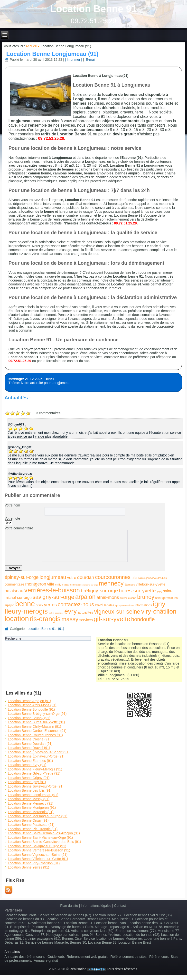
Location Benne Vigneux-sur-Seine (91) (38, 855)
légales (109, 605)
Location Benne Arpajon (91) (29, 701)
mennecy (111, 583)
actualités (85, 612)
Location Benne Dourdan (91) (30, 744)
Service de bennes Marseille (47, 942)
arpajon (85, 597)
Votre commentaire (19, 528)
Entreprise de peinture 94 (50, 931)
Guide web (56, 957)
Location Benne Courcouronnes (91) (35, 735)
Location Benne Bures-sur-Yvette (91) (36, 722)
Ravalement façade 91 (45, 923)
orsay (39, 605)
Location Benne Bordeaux (65, 919)
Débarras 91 (14, 942)
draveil (124, 598)
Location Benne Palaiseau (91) (31, 825)
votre (72, 578)
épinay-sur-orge (22, 577)
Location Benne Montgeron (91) (32, 808)
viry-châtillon (159, 611)
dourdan (86, 577)
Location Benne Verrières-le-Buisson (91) (39, 850)
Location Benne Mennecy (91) (31, 803)
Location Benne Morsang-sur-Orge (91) (37, 816)
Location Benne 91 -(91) (46, 629)
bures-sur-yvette (137, 591)
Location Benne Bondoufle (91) (31, 709)
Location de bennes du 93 (24, 919)
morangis (77, 585)
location (17, 619)
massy (70, 619)
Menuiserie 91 (123, 919)
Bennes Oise (72, 939)
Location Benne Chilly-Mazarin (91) (34, 727)
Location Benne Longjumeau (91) (52, 54)
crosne (132, 598)
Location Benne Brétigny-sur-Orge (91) (37, 714)
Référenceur (159, 957)
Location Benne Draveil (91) (29, 748)
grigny (159, 592)
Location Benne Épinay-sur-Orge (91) (36, 756)
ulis (134, 578)
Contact (120, 906)
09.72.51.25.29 (94, 21)
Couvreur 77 (35, 935)
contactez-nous (76, 604)
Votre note (12, 518)
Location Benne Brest (135, 942)
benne (25, 604)
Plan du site (69, 906)
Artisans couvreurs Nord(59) (92, 931)
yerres (50, 605)
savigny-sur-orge (53, 597)
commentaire (14, 584)
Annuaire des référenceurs (24, 957)
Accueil (31, 46)
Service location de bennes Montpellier (113, 939)
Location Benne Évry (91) (27, 765)
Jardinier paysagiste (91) (42, 939)
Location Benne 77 (108, 915)
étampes (130, 585)
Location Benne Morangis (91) (31, 812)
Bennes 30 (78, 942)
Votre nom (12, 505)
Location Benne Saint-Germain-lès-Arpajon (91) (44, 833)
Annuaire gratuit (46, 960)
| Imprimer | (74, 60)
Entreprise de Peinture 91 (30, 927)
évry (70, 611)
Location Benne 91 (93, 9)
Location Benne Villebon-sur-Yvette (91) (38, 859)
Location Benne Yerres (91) (28, 867)
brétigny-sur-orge (99, 591)
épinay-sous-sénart (125, 606)
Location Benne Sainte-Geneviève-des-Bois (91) (44, 842)
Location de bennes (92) (141, 935)
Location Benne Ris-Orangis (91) (33, 829)
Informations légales (96, 906)
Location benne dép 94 (145, 923)
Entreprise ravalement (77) (136, 931)
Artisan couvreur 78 (147, 927)
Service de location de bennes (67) (65, 915)
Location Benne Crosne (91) (29, 739)
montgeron (36, 584)
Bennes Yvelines (108, 935)
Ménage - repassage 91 (113, 927)
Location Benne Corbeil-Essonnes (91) (37, 731)
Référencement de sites (128, 957)
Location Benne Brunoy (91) (29, 718)
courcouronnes (113, 577)
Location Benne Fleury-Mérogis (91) (35, 769)
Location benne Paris (20, 915)
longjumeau (53, 577)
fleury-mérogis (26, 611)
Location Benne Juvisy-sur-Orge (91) (36, 786)
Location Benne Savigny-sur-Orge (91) (37, 846)
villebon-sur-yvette (151, 584)
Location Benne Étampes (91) (30, 761)
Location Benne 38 (102, 942)
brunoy (146, 597)
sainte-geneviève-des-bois (153, 578)
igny (159, 604)
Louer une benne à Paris (162, 939)
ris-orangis (45, 619)
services (86, 620)
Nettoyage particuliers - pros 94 (70, 935)
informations (143, 605)
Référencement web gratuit (87, 957)
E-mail (90, 60)
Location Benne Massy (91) (28, 799)
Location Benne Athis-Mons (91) (32, 705)
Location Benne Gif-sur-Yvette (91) (34, 773)
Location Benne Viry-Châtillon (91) (34, 863)
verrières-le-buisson (52, 590)
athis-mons (108, 597)
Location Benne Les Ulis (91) (30, 790)
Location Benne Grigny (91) (29, 778)
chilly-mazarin (63, 585)
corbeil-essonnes (56, 613)
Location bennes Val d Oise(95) (148, 915)
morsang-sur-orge (90, 585)
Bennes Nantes (98, 919)
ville (51, 584)
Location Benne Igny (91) (27, 782)
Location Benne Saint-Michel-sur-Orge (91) (40, 838)
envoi (99, 605)
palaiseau (14, 591)
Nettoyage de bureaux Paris (72, 927)
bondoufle (143, 619)
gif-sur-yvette (112, 619)
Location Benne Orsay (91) (28, 820)
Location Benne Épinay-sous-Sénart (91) (39, 752)
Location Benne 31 (78, 923)
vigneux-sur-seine (117, 611)
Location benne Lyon (110, 923)
